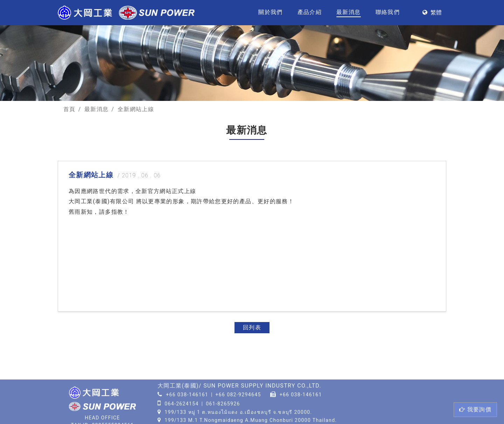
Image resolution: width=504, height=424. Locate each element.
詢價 (475, 409)
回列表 (252, 327)
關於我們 (270, 12)
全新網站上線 (136, 109)
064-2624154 (182, 404)
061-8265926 (223, 404)
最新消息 (348, 12)
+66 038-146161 (187, 395)
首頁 (69, 109)
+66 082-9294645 (238, 395)
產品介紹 (310, 12)
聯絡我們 (388, 12)
